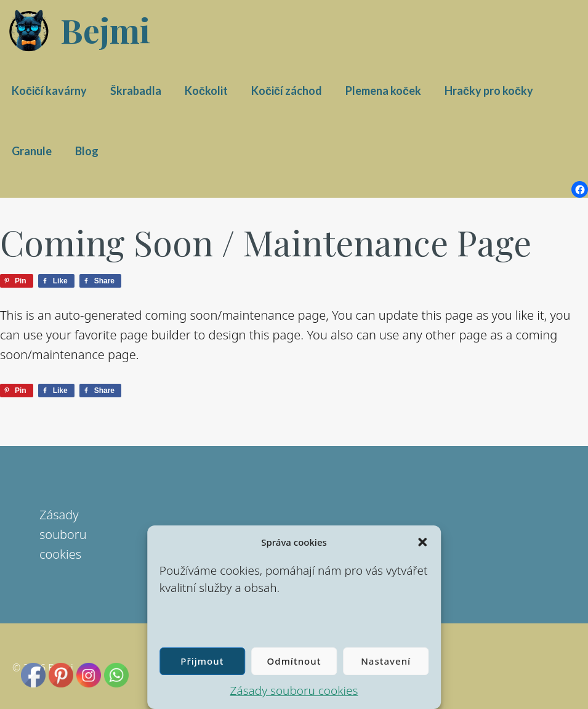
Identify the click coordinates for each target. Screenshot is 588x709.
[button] (422, 542)
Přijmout (202, 661)
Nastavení (386, 661)
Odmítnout (294, 661)
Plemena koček (383, 91)
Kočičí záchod (287, 91)
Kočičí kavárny (49, 91)
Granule (32, 151)
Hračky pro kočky (489, 91)
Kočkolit (206, 91)
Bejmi (105, 30)
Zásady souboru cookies (294, 691)
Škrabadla (136, 91)
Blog (87, 151)
